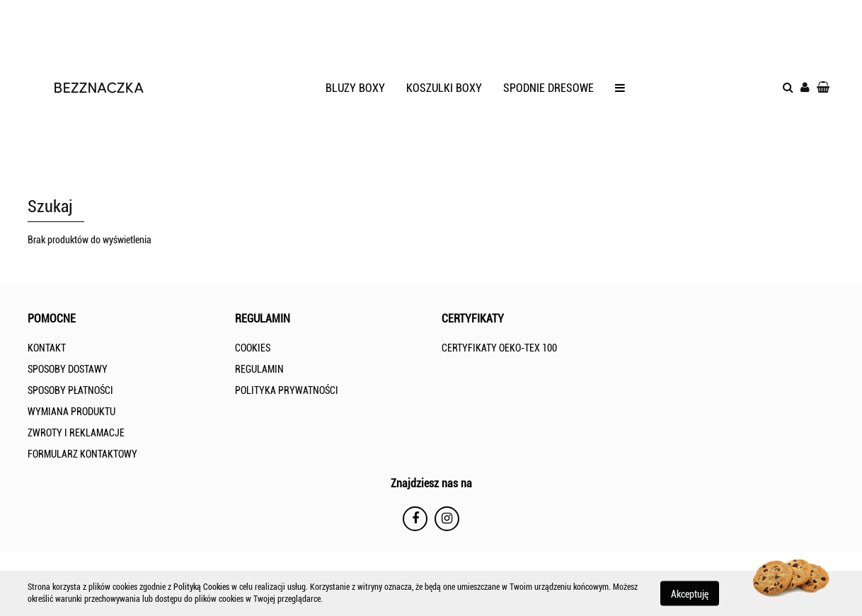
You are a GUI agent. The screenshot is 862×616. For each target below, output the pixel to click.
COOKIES (253, 348)
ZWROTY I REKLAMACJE (76, 433)
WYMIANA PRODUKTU (71, 412)
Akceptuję (690, 593)
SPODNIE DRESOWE (548, 88)
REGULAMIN (259, 369)
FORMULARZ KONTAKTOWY (82, 454)
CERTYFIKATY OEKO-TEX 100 (499, 348)
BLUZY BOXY (355, 88)
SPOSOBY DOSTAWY (68, 369)
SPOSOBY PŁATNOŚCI (70, 390)
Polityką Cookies (201, 587)
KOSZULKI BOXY (444, 88)
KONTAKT (47, 348)
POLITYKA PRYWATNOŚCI (287, 390)
